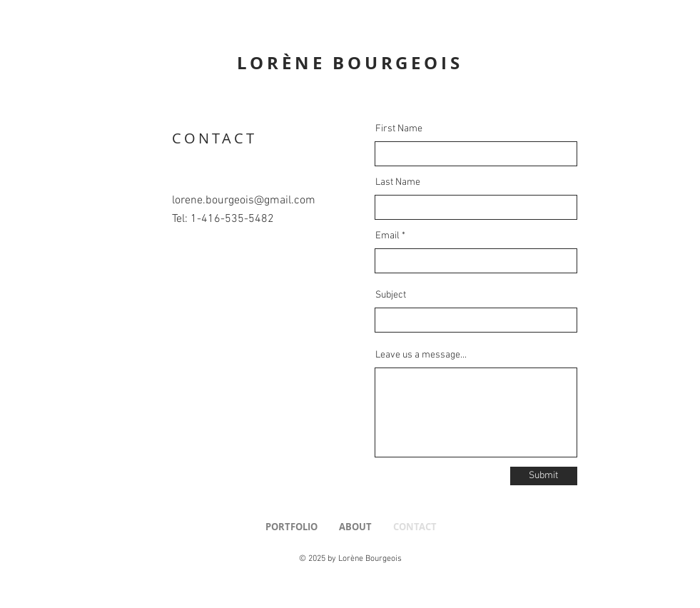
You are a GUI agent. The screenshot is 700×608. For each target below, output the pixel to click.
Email (387, 236)
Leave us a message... (421, 355)
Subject (391, 295)
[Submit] (544, 476)
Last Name (398, 183)
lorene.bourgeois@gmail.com (244, 201)
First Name (399, 129)
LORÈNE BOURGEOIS (350, 63)
